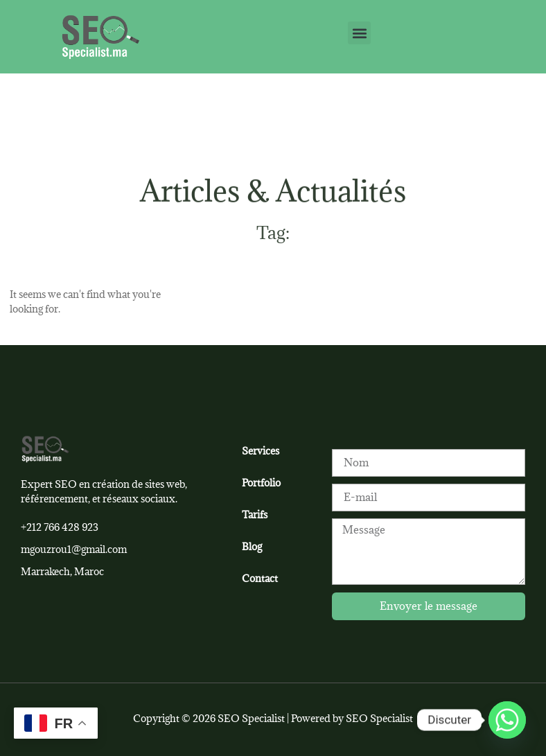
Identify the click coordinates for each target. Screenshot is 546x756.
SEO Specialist (379, 718)
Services (261, 451)
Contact (260, 578)
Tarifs (255, 515)
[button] (359, 33)
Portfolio (261, 483)
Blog (252, 546)
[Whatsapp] (507, 720)
